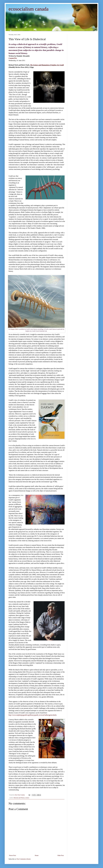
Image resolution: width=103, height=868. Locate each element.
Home (37, 855)
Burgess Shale (14, 329)
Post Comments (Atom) (24, 859)
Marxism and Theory (19, 798)
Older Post (61, 855)
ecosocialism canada (29, 9)
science (27, 798)
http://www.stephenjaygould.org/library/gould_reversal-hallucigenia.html (32, 715)
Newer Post (12, 855)
